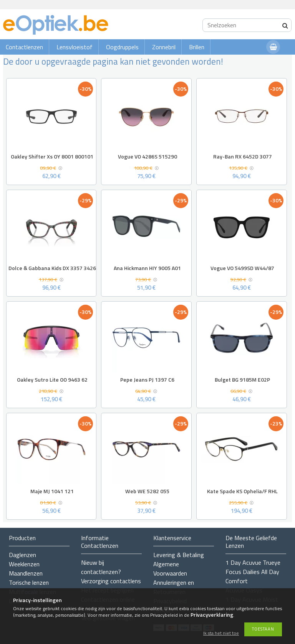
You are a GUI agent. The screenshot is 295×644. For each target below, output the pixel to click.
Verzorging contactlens (111, 581)
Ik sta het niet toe (221, 633)
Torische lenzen (29, 582)
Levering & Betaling (179, 555)
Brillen (197, 47)
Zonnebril (164, 47)
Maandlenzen (26, 573)
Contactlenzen (24, 47)
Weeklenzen (24, 564)
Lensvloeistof (75, 47)
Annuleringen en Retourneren (174, 587)
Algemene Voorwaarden (170, 569)
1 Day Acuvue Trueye (253, 562)
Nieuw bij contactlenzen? (101, 567)
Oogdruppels (122, 47)
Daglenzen (22, 555)
